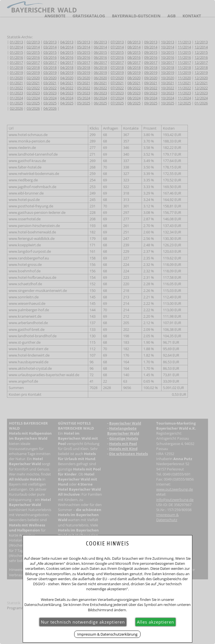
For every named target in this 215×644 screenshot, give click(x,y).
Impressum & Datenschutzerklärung (107, 634)
